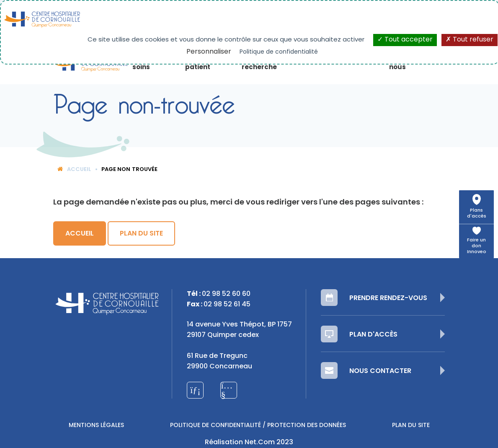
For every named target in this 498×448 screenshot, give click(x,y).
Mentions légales (96, 426)
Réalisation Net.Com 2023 (249, 443)
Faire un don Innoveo (477, 246)
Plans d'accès (477, 214)
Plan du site (141, 234)
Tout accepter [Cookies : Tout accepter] (405, 40)
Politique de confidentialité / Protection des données (258, 426)
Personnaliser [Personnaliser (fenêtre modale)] (209, 52)
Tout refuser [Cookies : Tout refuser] (470, 40)
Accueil (74, 170)
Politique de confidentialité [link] (279, 52)
